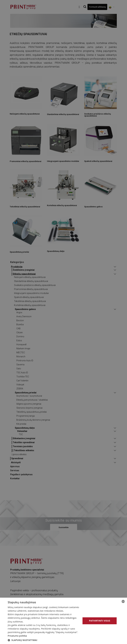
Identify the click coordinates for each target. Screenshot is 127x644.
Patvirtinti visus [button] (100, 621)
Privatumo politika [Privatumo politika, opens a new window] (17, 636)
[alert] (63, 322)
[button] (43, 640)
